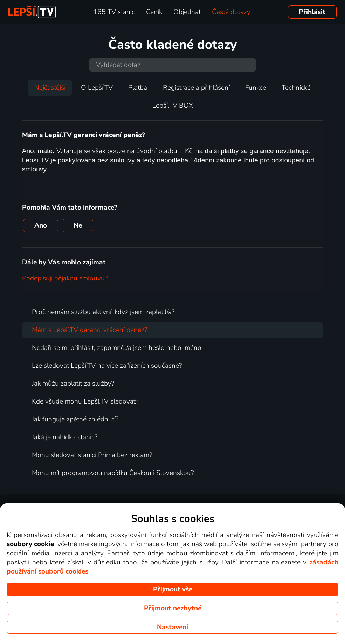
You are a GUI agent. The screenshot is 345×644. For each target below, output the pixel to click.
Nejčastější (50, 88)
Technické (296, 88)
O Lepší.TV (97, 88)
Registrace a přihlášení (196, 88)
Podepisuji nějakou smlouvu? (65, 278)
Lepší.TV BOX (173, 106)
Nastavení (172, 627)
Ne (78, 225)
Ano (41, 225)
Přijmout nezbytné (173, 608)
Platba (138, 88)
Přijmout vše (173, 589)
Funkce (256, 88)
